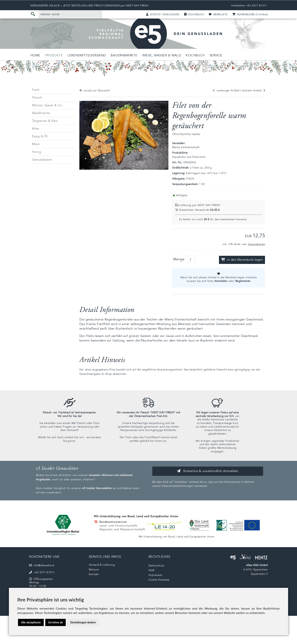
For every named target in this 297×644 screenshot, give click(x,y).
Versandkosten (256, 244)
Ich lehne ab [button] (56, 622)
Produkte (54, 55)
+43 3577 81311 (256, 6)
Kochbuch (195, 55)
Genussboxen (42, 160)
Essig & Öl (40, 136)
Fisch (36, 90)
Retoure (94, 570)
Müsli (36, 144)
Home (35, 55)
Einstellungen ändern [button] (83, 622)
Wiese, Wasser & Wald (162, 55)
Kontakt (94, 574)
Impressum (156, 575)
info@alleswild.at (42, 565)
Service (216, 55)
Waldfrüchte (41, 113)
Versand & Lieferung (102, 565)
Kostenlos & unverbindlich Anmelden (208, 471)
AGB (151, 570)
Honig (36, 152)
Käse (36, 129)
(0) (250, 14)
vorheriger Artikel (226, 91)
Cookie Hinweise (159, 580)
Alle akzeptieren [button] (31, 622)
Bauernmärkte (124, 55)
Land (180, 537)
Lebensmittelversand (87, 55)
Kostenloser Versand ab (197, 210)
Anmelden (221, 281)
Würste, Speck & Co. (48, 105)
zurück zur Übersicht (95, 91)
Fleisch (37, 98)
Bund (172, 537)
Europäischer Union (202, 537)
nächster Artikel (253, 91)
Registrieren (243, 281)
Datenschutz (156, 566)
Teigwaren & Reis (45, 121)
